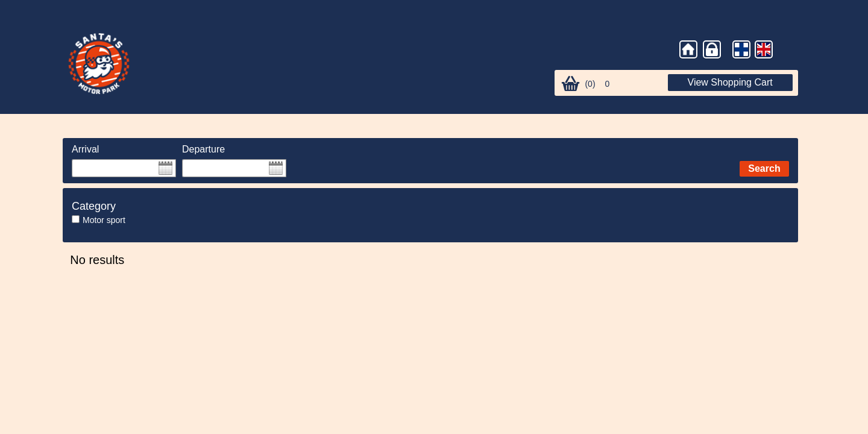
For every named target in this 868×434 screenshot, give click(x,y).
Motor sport (104, 220)
